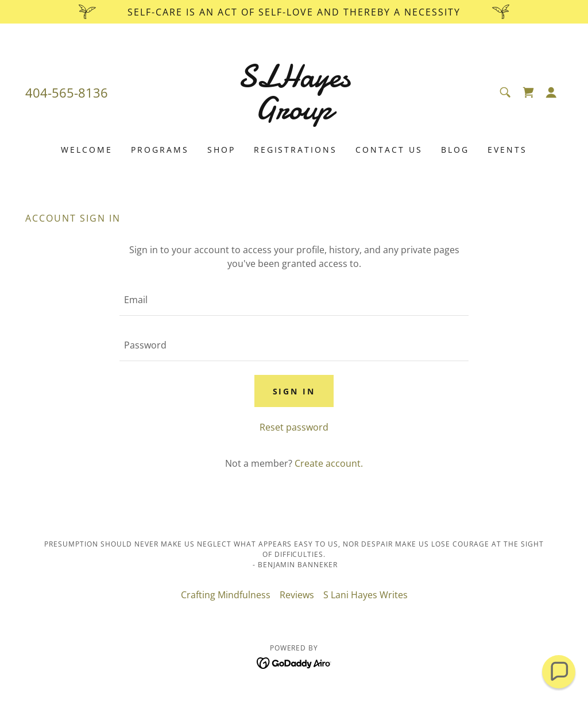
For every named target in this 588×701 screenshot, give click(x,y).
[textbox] (294, 300)
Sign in (294, 391)
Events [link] (507, 150)
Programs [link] (160, 150)
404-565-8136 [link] (67, 92)
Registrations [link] (296, 150)
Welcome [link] (87, 150)
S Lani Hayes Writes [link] (365, 595)
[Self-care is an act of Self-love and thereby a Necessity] (294, 12)
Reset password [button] (294, 427)
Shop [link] (221, 150)
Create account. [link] (329, 463)
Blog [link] (455, 150)
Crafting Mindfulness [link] (226, 595)
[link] (294, 115)
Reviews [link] (297, 595)
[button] (551, 92)
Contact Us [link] (389, 150)
